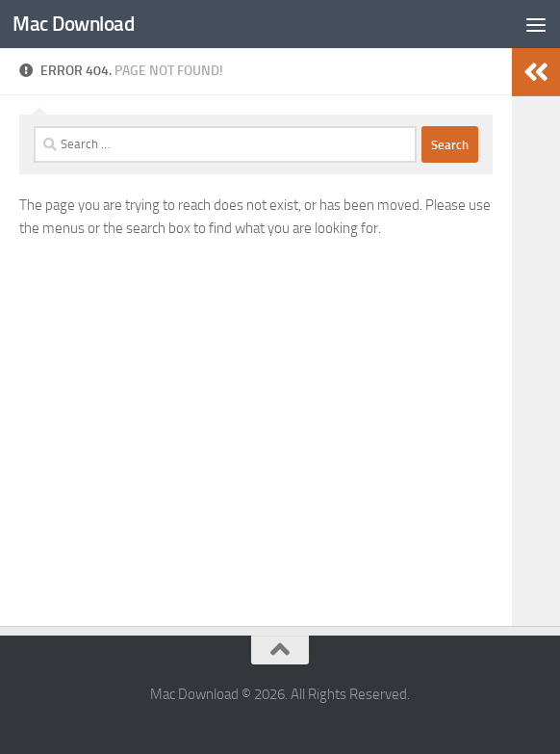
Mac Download (73, 24)
